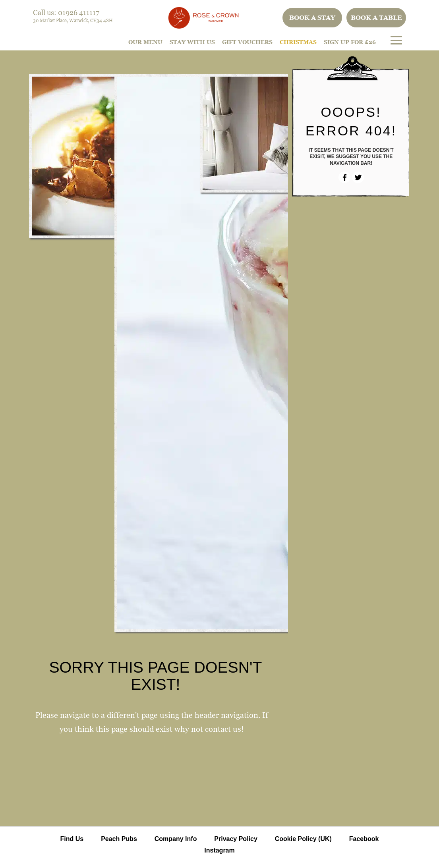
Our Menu (145, 42)
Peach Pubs (119, 839)
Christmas (298, 42)
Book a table (376, 17)
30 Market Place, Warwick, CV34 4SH (73, 20)
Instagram (219, 850)
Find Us (72, 839)
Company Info (176, 839)
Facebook (364, 839)
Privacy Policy (236, 839)
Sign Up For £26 (350, 42)
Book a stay (312, 17)
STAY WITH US (192, 42)
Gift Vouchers (247, 42)
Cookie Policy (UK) (303, 839)
